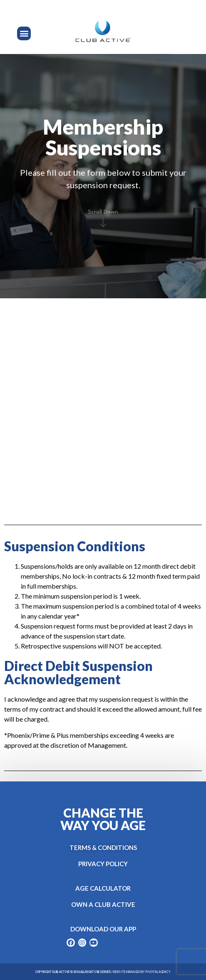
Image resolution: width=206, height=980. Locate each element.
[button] (24, 33)
